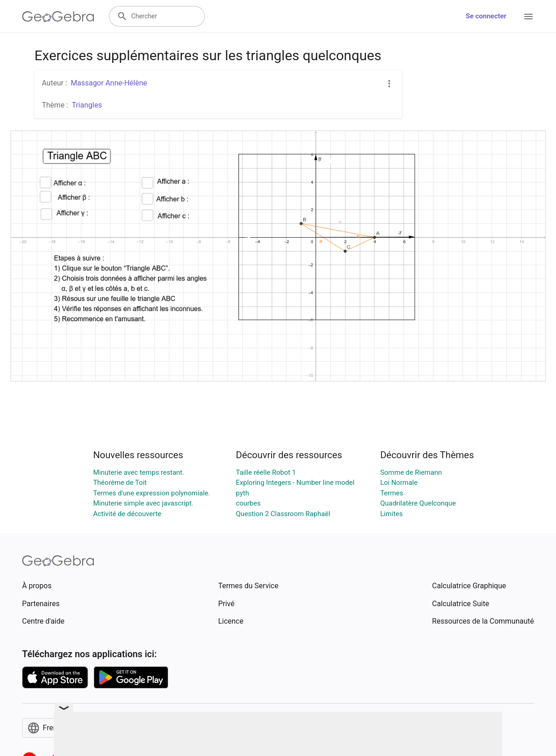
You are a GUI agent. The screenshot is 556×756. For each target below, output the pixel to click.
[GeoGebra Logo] (58, 17)
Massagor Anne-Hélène (109, 83)
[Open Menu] (528, 17)
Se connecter (486, 16)
